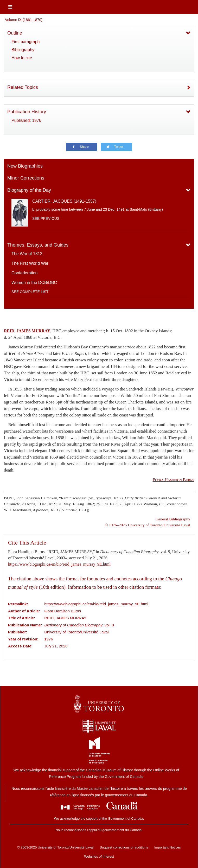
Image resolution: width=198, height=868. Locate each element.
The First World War (30, 263)
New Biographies (25, 166)
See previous (46, 218)
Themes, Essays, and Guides (38, 245)
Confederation (25, 273)
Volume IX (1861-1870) (24, 20)
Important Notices (168, 847)
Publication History (27, 112)
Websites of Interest (99, 856)
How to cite (22, 58)
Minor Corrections (26, 178)
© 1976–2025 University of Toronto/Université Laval (148, 525)
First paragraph (26, 42)
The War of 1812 (27, 254)
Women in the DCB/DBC (34, 283)
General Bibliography (173, 519)
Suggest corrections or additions (124, 847)
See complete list (30, 292)
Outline (15, 33)
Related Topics (23, 87)
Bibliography (23, 50)
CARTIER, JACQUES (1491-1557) (64, 201)
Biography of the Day (29, 190)
